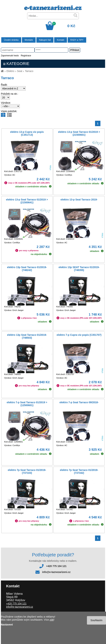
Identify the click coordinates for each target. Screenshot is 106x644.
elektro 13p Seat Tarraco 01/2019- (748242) (27, 269)
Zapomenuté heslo (10, 56)
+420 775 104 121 (56, 566)
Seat (20, 71)
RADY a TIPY (77, 40)
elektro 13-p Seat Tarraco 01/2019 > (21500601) (79, 133)
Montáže (29, 40)
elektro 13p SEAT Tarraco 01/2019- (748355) (79, 269)
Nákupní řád (45, 40)
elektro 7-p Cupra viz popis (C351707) (79, 335)
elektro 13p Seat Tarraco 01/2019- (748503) (27, 336)
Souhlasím (96, 620)
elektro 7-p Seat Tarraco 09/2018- (79, 402)
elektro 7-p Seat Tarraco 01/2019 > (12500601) (27, 404)
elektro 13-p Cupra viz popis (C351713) (27, 133)
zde (52, 620)
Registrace (26, 56)
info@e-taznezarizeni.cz (56, 572)
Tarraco (29, 71)
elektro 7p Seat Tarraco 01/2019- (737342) (79, 471)
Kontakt (61, 40)
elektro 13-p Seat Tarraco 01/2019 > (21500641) (27, 201)
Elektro (10, 71)
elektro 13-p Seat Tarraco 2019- (79, 200)
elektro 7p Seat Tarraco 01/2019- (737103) (27, 471)
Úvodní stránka (11, 40)
